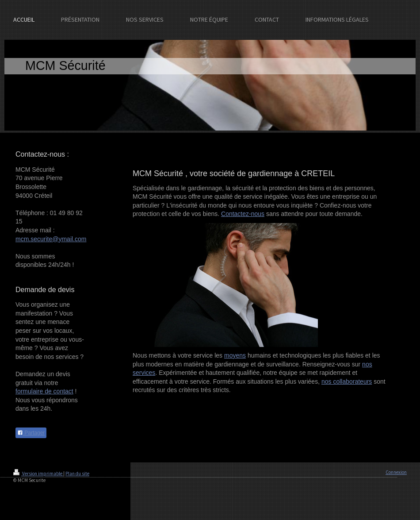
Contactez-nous (243, 214)
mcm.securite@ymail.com (51, 239)
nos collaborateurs (347, 381)
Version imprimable (38, 474)
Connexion (396, 472)
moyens (235, 355)
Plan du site (77, 474)
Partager (31, 433)
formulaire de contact (44, 391)
